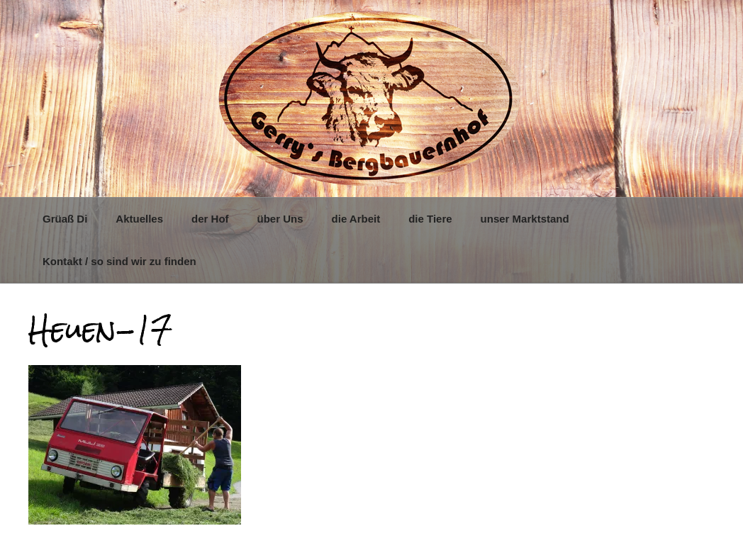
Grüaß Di (65, 219)
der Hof (210, 219)
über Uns (280, 219)
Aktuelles (139, 219)
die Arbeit (356, 219)
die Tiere (430, 219)
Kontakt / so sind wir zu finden (119, 261)
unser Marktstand (525, 219)
